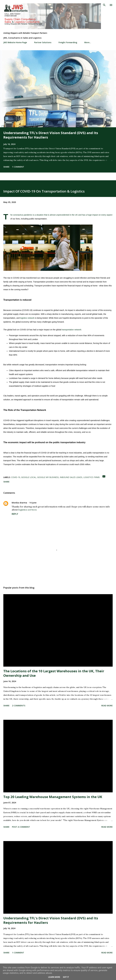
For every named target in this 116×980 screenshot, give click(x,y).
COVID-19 (16, 477)
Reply (15, 514)
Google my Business (48, 477)
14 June (33, 503)
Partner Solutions (43, 42)
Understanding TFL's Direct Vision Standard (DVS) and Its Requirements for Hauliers (51, 135)
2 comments (19, 706)
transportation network (71, 330)
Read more (107, 706)
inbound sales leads (71, 477)
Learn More (54, 977)
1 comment (18, 167)
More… (88, 42)
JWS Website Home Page (15, 42)
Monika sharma (19, 503)
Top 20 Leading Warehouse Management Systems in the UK (53, 797)
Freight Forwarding (68, 42)
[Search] (104, 5)
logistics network (27, 318)
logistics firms (92, 477)
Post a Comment (21, 827)
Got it (66, 977)
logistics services (28, 510)
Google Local (29, 477)
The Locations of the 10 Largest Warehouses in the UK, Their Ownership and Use (54, 673)
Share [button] (6, 167)
